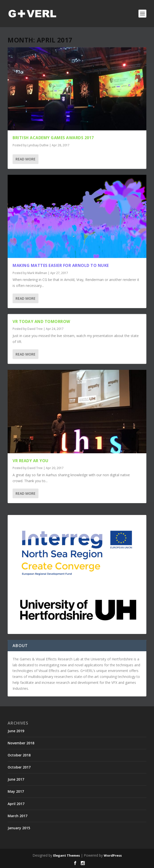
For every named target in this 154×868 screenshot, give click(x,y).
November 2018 (21, 743)
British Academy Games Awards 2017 (53, 138)
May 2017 (16, 791)
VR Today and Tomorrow (41, 321)
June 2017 (16, 779)
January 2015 (19, 828)
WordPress (113, 855)
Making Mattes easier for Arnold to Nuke (61, 265)
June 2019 (16, 731)
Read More (26, 159)
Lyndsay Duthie (38, 145)
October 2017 (19, 767)
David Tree (35, 329)
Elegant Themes (67, 855)
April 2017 (16, 804)
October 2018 (19, 755)
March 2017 (17, 816)
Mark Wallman (37, 273)
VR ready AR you (31, 460)
